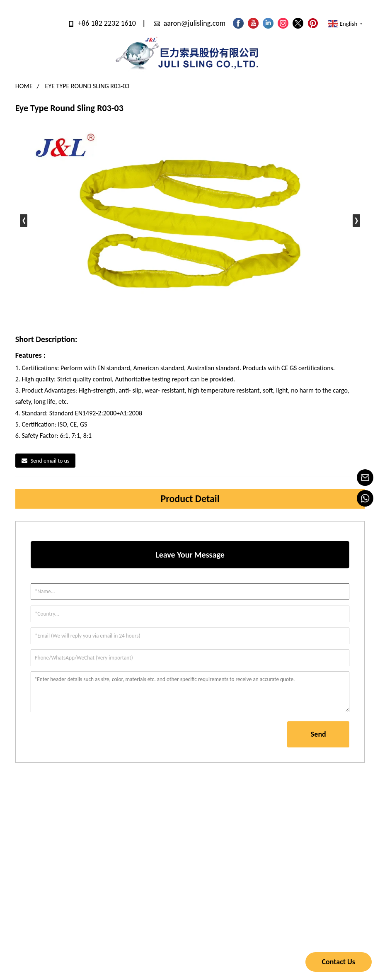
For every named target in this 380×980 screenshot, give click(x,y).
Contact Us (339, 962)
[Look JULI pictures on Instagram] (283, 23)
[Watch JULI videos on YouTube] (253, 23)
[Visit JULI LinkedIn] (268, 23)
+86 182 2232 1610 (107, 23)
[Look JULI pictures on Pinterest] (313, 23)
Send (318, 734)
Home (24, 86)
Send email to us (50, 461)
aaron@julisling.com (195, 23)
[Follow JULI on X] (298, 23)
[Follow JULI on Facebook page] (238, 23)
